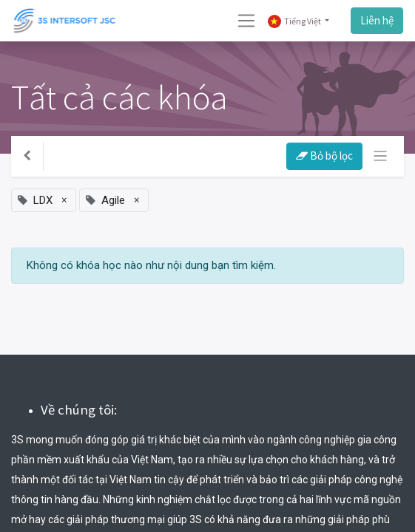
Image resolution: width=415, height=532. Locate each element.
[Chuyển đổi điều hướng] (381, 156)
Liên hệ (377, 20)
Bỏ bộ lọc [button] (324, 156)
